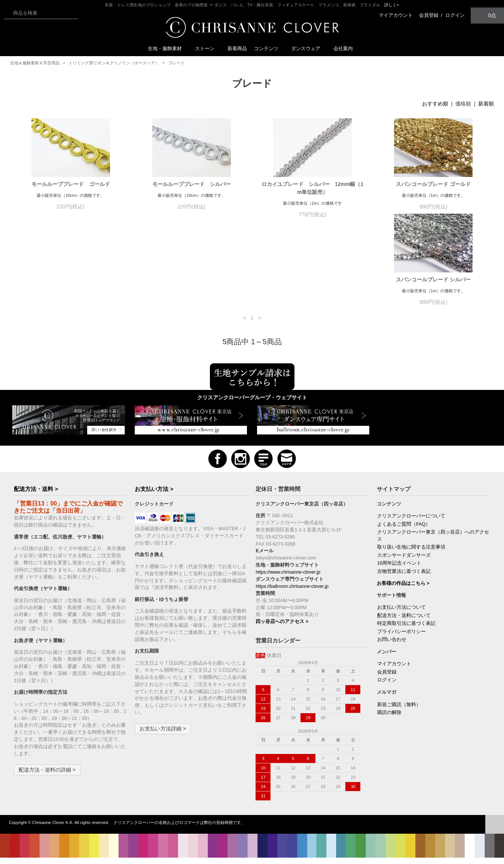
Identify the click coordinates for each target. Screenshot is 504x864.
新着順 (486, 104)
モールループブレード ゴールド (71, 184)
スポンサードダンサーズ (404, 563)
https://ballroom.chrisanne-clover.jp (292, 594)
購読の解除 (389, 720)
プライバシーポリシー (401, 639)
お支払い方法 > (154, 497)
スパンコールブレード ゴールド (433, 184)
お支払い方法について (401, 615)
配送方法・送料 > (36, 497)
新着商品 (237, 48)
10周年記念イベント (399, 571)
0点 (488, 15)
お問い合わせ (392, 647)
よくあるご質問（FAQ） (404, 532)
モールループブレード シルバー (192, 184)
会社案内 (343, 48)
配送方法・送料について (404, 623)
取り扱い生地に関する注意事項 (411, 555)
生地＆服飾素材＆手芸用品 (35, 63)
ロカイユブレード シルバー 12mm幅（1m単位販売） (312, 188)
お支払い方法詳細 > (163, 736)
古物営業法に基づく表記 (404, 579)
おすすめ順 (435, 104)
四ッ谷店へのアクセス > (282, 629)
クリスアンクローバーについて (411, 524)
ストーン (208, 48)
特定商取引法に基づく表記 (406, 631)
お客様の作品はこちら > (403, 591)
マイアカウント (396, 15)
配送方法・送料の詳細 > (47, 778)
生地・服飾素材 (168, 48)
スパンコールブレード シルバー (71, 287)
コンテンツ (269, 48)
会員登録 (429, 15)
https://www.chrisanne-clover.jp (288, 580)
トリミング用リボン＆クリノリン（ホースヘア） (114, 63)
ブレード (176, 63)
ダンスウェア (309, 48)
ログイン (455, 15)
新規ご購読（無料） (399, 712)
